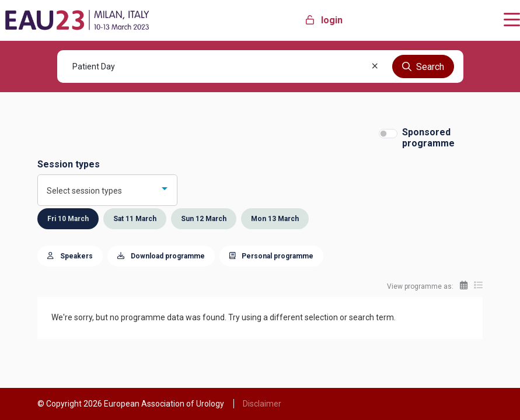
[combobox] (107, 190)
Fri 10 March (68, 219)
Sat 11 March (135, 219)
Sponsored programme (428, 138)
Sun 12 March (204, 219)
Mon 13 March (275, 219)
